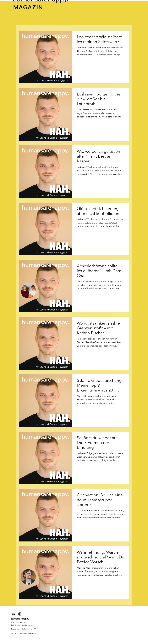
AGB (36, 629)
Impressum (16, 629)
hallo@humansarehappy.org (22, 625)
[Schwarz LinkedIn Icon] (13, 614)
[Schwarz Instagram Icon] (20, 614)
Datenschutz (27, 629)
